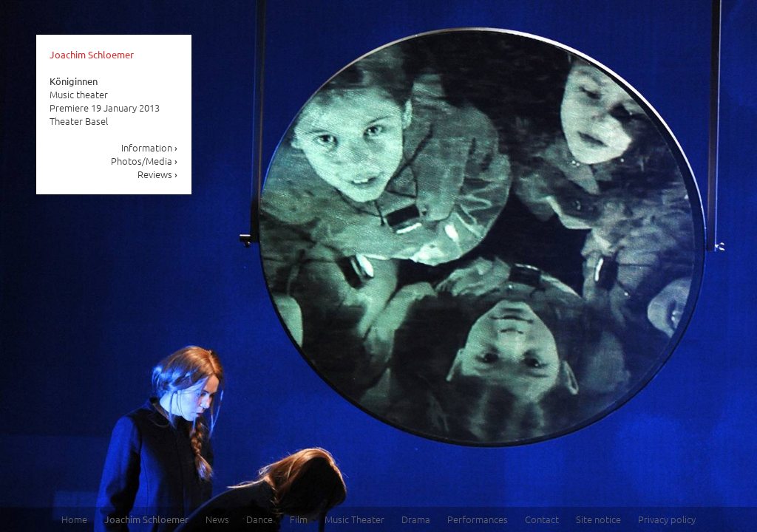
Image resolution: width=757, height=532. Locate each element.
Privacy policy (667, 519)
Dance (259, 519)
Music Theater (354, 519)
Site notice (598, 519)
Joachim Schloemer (92, 54)
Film (299, 519)
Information (150, 147)
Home (74, 519)
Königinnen (74, 81)
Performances (478, 519)
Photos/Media (145, 161)
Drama (416, 519)
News (217, 519)
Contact (542, 519)
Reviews (158, 174)
